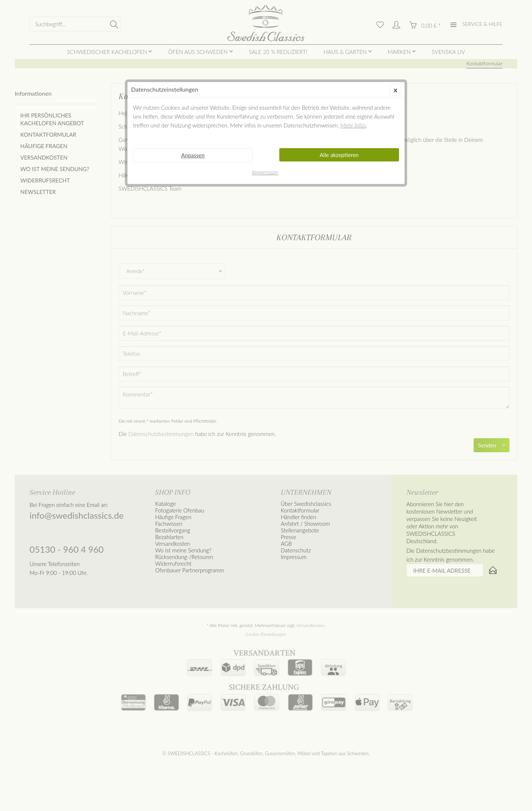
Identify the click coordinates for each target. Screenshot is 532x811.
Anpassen (193, 155)
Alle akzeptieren (339, 155)
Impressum (265, 172)
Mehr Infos (354, 125)
